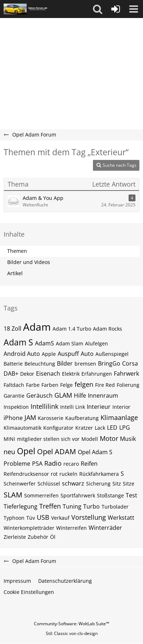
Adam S (18, 342)
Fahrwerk (126, 374)
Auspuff (68, 354)
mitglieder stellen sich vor (48, 439)
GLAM (63, 395)
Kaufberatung (82, 418)
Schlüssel (49, 484)
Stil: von (72, 633)
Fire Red (105, 385)
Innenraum (103, 395)
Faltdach (14, 385)
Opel (26, 451)
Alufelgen (97, 343)
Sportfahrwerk (78, 495)
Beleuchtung (40, 364)
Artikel (15, 273)
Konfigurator (58, 428)
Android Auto (22, 354)
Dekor (27, 374)
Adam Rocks (108, 329)
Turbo (91, 506)
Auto (87, 354)
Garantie (14, 396)
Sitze (129, 484)
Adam (37, 327)
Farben (50, 385)
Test (131, 495)
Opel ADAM (57, 451)
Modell (90, 439)
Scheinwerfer (20, 484)
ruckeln (68, 474)
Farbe (33, 385)
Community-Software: (71, 624)
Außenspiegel (112, 354)
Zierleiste (15, 537)
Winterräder (105, 528)
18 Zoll (12, 328)
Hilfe (80, 395)
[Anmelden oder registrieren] (116, 9)
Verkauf (60, 518)
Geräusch (39, 395)
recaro (71, 464)
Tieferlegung (21, 506)
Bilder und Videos (29, 262)
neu (9, 452)
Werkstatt (121, 518)
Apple (49, 354)
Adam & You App (43, 198)
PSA (37, 464)
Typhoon (14, 518)
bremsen (85, 364)
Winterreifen (71, 528)
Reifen (89, 464)
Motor (109, 438)
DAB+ (11, 374)
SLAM (13, 495)
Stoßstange (110, 495)
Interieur (99, 407)
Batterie (13, 364)
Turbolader (115, 507)
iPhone (13, 418)
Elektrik (71, 374)
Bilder (65, 363)
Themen (17, 251)
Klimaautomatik (23, 428)
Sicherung (98, 484)
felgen (84, 384)
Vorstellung (89, 517)
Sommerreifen (41, 495)
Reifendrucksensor (26, 474)
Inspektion (16, 407)
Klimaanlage (119, 417)
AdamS (44, 343)
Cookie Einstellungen (29, 592)
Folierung (128, 385)
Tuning (72, 506)
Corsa (130, 363)
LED (112, 428)
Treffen (50, 506)
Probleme (17, 464)
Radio (53, 463)
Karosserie (51, 418)
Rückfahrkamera (99, 474)
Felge (66, 385)
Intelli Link (73, 407)
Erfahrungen (97, 374)
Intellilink (44, 406)
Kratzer (84, 428)
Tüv (31, 518)
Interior (121, 407)
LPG (125, 428)
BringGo (109, 363)
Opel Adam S (95, 452)
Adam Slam (70, 343)
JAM (30, 417)
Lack (100, 428)
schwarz (73, 483)
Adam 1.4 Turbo (72, 329)
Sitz (117, 484)
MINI (9, 439)
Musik (128, 439)
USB (43, 517)
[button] (98, 9)
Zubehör (38, 537)
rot (54, 474)
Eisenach (48, 374)
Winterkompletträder (29, 528)
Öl (53, 537)
